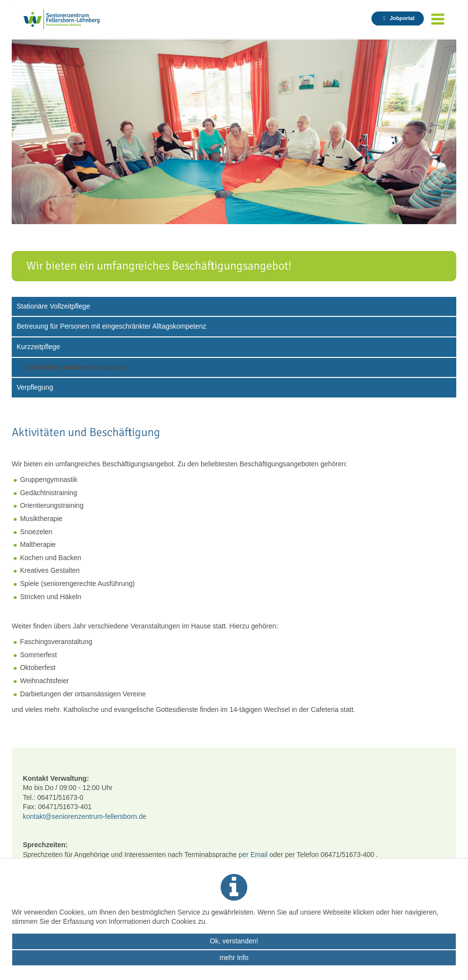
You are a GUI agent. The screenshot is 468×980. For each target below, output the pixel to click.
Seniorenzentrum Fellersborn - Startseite (72, 20)
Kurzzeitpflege (38, 347)
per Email (254, 855)
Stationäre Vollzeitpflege (53, 306)
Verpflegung (35, 387)
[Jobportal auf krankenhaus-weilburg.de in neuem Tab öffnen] (397, 19)
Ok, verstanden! (234, 941)
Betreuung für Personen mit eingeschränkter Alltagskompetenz (111, 326)
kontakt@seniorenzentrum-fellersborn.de (85, 816)
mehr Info (234, 958)
